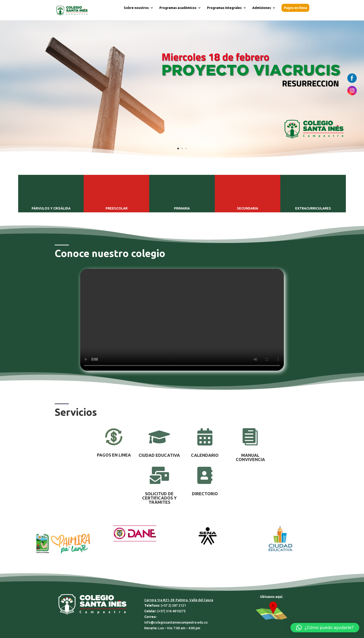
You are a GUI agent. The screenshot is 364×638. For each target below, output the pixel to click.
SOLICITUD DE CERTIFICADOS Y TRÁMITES (159, 498)
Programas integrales (224, 8)
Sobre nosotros (136, 8)
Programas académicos (178, 8)
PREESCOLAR (117, 208)
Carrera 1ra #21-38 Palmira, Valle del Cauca (179, 600)
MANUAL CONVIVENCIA (250, 457)
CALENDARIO (205, 455)
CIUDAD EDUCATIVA (159, 455)
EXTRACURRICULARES (313, 208)
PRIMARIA (182, 208)
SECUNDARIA (248, 208)
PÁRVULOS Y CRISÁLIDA (51, 208)
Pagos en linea (295, 8)
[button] (325, 628)
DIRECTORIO (205, 494)
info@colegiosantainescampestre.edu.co (176, 622)
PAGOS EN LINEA (114, 455)
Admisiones (262, 8)
